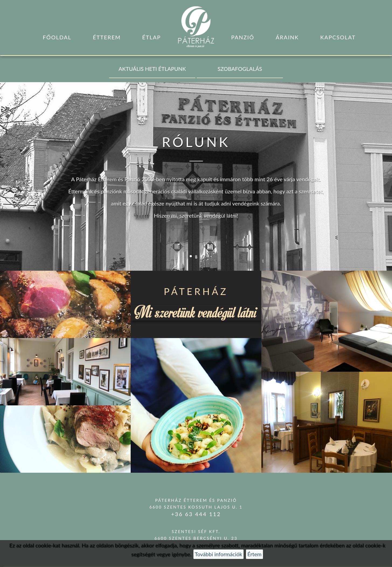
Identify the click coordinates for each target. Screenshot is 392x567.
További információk (218, 554)
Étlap (152, 37)
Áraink (287, 37)
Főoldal (57, 37)
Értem (254, 554)
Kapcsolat (338, 37)
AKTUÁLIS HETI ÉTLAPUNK (152, 69)
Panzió (243, 37)
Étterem (107, 37)
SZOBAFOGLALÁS (240, 69)
